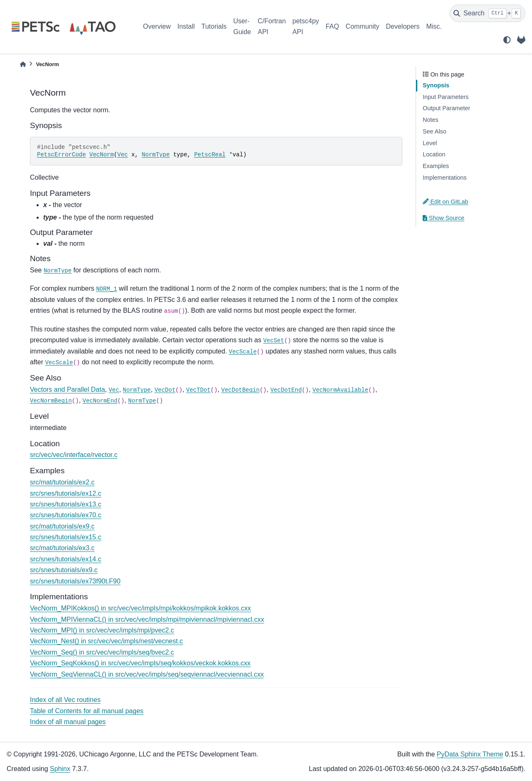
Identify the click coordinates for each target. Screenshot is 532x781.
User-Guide (242, 26)
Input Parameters (446, 97)
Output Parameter (446, 108)
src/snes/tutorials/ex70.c (66, 515)
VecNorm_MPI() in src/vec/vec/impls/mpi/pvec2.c (102, 630)
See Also (435, 131)
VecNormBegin (51, 401)
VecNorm (102, 155)
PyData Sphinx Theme (470, 754)
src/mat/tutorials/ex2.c (62, 482)
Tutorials (214, 26)
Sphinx (60, 769)
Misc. (434, 26)
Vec (122, 155)
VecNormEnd (100, 401)
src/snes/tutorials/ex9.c (64, 570)
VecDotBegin (240, 390)
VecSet (273, 341)
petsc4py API (306, 26)
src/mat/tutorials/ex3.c (62, 548)
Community (363, 26)
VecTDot (198, 390)
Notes (431, 120)
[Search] (488, 13)
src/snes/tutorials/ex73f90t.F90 (75, 581)
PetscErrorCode (62, 155)
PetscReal (210, 155)
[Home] (23, 64)
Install (186, 26)
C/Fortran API (272, 26)
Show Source (443, 218)
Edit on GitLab (446, 202)
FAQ (332, 26)
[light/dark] (507, 40)
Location (434, 154)
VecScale (243, 352)
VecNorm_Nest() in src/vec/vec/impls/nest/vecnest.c (106, 641)
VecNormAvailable (340, 390)
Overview (157, 26)
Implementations (445, 178)
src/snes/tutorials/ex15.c (66, 537)
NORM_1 (106, 289)
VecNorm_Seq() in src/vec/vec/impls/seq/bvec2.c (102, 652)
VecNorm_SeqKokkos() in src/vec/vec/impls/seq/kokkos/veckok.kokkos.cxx (140, 663)
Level (430, 143)
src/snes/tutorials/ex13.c (66, 504)
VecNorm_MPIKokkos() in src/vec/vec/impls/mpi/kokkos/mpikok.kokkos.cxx (140, 608)
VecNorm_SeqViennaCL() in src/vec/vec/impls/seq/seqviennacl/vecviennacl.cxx (147, 674)
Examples (436, 166)
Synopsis (436, 85)
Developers (403, 26)
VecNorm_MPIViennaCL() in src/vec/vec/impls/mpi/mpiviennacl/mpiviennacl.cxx (147, 619)
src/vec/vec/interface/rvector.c (74, 455)
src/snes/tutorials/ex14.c (66, 559)
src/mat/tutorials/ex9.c (62, 526)
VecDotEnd (286, 390)
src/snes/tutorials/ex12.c (66, 493)
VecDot (165, 390)
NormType (156, 155)
